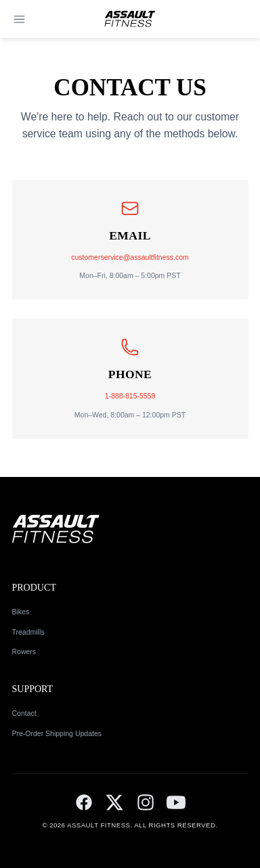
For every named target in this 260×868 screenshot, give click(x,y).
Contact (24, 713)
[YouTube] (176, 802)
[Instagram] (146, 802)
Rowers (24, 652)
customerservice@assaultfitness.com (130, 257)
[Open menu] (19, 19)
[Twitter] (114, 802)
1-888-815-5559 (130, 396)
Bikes (21, 612)
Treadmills (28, 632)
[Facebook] (84, 802)
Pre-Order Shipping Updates (57, 733)
